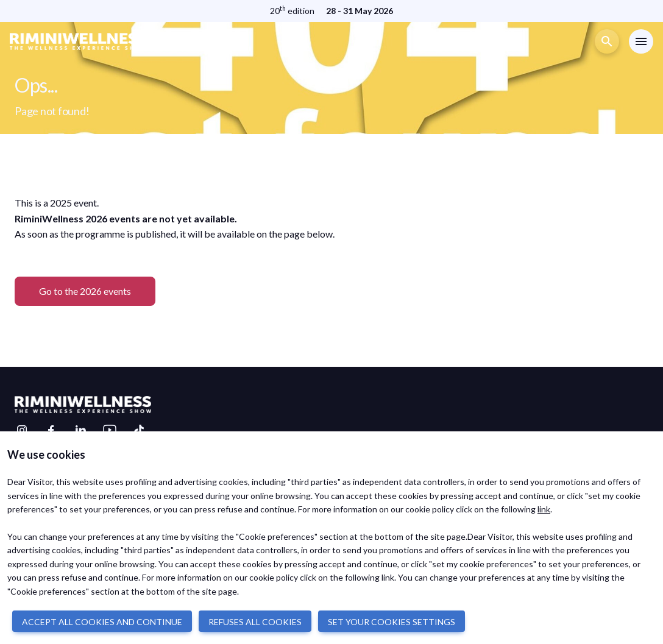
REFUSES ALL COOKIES (255, 622)
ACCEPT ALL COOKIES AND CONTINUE (102, 622)
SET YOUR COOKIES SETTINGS (392, 622)
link (544, 509)
